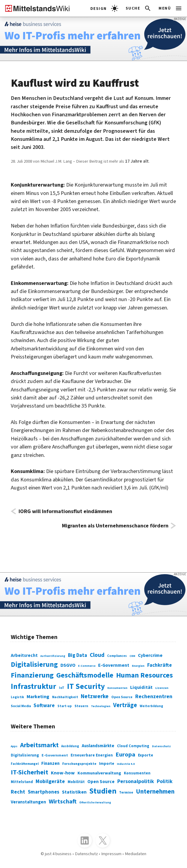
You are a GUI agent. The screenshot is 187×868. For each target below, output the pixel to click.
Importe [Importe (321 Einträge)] (107, 764)
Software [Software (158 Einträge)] (44, 706)
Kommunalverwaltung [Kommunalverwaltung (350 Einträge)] (99, 773)
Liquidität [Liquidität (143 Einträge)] (141, 687)
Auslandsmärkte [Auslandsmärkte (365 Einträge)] (98, 746)
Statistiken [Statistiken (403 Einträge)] (74, 792)
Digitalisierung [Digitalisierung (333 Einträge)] (25, 755)
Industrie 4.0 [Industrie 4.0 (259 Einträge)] (126, 764)
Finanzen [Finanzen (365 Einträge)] (50, 763)
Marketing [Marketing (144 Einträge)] (38, 697)
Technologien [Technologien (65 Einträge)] (101, 706)
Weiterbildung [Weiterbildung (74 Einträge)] (151, 706)
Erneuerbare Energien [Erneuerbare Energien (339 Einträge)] (92, 755)
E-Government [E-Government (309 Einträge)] (55, 755)
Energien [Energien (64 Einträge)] (138, 666)
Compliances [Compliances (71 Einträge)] (117, 656)
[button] (139, 8)
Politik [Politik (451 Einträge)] (165, 781)
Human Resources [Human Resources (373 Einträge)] (145, 675)
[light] (104, 8)
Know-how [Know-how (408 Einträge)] (63, 773)
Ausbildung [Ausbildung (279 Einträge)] (70, 746)
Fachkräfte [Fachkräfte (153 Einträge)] (159, 665)
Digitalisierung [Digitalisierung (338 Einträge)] (34, 665)
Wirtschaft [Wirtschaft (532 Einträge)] (63, 801)
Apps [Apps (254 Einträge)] (14, 746)
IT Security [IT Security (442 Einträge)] (86, 687)
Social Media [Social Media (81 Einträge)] (21, 706)
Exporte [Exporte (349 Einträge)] (146, 755)
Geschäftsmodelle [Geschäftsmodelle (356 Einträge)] (85, 675)
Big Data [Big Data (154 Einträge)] (77, 655)
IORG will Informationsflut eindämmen (65, 511)
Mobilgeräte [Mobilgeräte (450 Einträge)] (50, 781)
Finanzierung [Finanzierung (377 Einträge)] (32, 675)
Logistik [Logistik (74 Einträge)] (17, 697)
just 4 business (58, 854)
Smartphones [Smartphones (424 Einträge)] (44, 792)
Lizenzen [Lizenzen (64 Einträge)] (162, 688)
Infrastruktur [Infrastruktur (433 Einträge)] (34, 687)
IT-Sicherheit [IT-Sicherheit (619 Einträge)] (29, 772)
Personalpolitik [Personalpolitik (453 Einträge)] (136, 781)
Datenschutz (86, 854)
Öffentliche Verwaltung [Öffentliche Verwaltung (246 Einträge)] (95, 803)
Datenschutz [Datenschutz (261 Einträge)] (161, 746)
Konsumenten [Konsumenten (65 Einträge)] (117, 688)
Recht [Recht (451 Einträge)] (18, 792)
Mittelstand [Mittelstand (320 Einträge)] (22, 782)
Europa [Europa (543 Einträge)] (125, 755)
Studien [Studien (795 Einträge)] (103, 791)
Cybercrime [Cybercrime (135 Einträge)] (150, 655)
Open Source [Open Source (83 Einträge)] (122, 697)
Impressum (111, 854)
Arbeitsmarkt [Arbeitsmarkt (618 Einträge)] (39, 745)
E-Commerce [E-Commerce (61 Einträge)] (87, 666)
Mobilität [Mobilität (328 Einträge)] (76, 782)
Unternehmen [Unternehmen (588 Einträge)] (155, 792)
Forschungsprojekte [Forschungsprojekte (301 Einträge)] (79, 764)
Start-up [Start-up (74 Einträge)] (65, 706)
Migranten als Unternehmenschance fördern (115, 526)
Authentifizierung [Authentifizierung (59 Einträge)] (53, 656)
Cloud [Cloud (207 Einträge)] (97, 655)
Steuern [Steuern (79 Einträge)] (81, 706)
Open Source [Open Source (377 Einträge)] (101, 782)
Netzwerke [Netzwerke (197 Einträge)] (95, 697)
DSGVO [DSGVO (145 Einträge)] (68, 665)
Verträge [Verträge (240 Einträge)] (125, 705)
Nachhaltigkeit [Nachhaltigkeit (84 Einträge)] (65, 697)
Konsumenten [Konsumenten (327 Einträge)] (137, 773)
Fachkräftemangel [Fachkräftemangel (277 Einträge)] (25, 764)
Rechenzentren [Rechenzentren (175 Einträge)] (154, 697)
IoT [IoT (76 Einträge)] (62, 688)
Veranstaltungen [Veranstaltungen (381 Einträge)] (28, 802)
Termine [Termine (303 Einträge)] (126, 793)
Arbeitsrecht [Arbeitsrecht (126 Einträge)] (24, 655)
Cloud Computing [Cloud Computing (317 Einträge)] (133, 746)
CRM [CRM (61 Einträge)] (132, 656)
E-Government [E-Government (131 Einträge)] (114, 665)
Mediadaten (136, 854)
